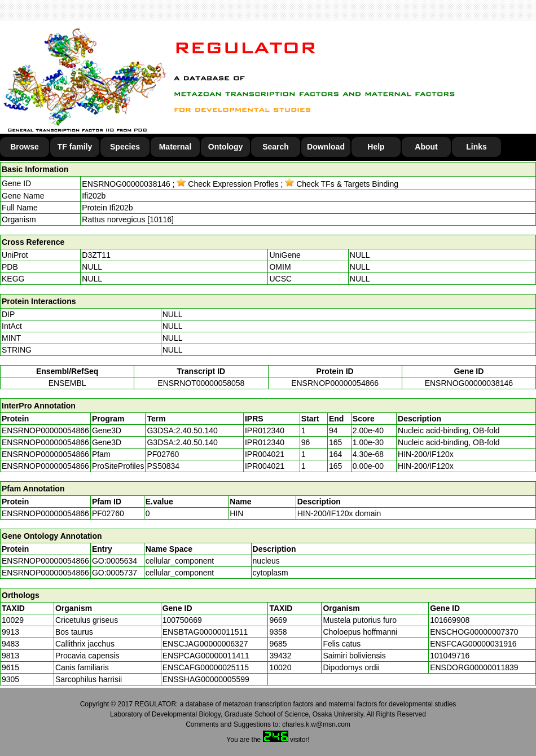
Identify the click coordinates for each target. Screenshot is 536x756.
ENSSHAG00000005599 (206, 679)
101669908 (450, 620)
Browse (25, 147)
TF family (75, 147)
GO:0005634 (115, 561)
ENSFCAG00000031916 (473, 644)
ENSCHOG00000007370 (474, 632)
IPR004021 (265, 454)
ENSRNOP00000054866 (335, 383)
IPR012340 (265, 430)
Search (276, 147)
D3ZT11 (96, 255)
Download (326, 147)
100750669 (182, 620)
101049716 (450, 656)
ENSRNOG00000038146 (126, 184)
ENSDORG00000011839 (474, 667)
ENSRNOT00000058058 (201, 383)
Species (125, 147)
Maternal (175, 147)
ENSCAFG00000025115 (206, 667)
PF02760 (108, 513)
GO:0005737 (115, 573)
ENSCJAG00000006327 (205, 644)
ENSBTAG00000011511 (205, 632)
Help (376, 147)
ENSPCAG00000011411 (206, 656)
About (426, 147)
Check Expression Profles (227, 184)
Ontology (225, 147)
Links (476, 147)
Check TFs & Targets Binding (342, 184)
